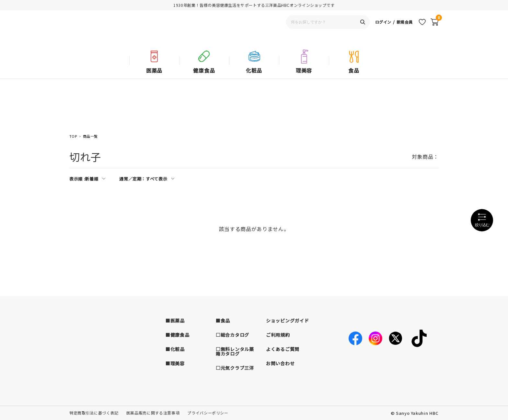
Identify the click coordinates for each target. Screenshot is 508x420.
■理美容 (175, 363)
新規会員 (404, 31)
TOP (73, 136)
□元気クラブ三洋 (235, 368)
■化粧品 (175, 349)
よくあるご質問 (283, 349)
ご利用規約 (278, 335)
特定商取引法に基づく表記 (94, 413)
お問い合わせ (280, 363)
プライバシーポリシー (208, 413)
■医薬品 (175, 321)
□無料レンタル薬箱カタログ (235, 351)
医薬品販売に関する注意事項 (153, 413)
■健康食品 (178, 335)
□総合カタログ (232, 335)
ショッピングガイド (287, 321)
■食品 (223, 321)
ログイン (381, 31)
